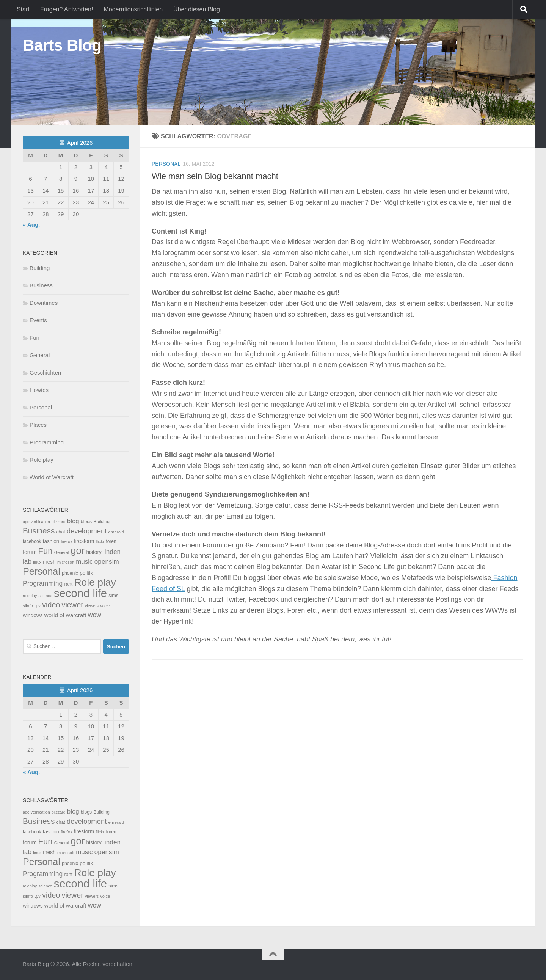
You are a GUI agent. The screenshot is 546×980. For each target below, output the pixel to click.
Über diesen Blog (197, 9)
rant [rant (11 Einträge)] (69, 584)
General (40, 355)
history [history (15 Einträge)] (94, 552)
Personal (166, 164)
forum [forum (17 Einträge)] (30, 552)
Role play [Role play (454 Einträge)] (95, 582)
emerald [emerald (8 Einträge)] (116, 532)
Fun (35, 338)
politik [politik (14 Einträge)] (86, 573)
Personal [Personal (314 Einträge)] (42, 571)
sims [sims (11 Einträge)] (113, 596)
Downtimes (44, 303)
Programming (47, 442)
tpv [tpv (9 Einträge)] (38, 606)
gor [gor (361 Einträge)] (78, 550)
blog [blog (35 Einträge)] (73, 521)
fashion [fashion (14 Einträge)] (51, 541)
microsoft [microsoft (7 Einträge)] (66, 562)
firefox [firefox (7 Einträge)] (67, 541)
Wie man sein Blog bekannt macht (215, 176)
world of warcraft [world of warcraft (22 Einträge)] (65, 615)
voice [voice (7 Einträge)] (105, 606)
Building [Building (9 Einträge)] (101, 522)
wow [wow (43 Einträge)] (95, 615)
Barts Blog (62, 45)
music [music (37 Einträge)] (84, 562)
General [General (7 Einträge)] (62, 552)
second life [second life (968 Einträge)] (80, 593)
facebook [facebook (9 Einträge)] (32, 541)
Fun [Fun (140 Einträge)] (45, 551)
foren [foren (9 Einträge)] (111, 541)
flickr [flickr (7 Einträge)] (100, 541)
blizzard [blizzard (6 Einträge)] (59, 522)
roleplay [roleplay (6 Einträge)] (30, 596)
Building (40, 268)
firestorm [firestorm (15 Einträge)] (84, 541)
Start (23, 9)
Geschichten (45, 372)
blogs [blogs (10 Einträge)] (86, 522)
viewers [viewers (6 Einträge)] (92, 606)
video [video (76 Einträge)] (51, 605)
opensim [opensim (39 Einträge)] (107, 561)
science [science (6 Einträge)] (45, 596)
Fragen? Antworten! (67, 9)
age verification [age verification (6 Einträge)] (36, 522)
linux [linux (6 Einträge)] (37, 562)
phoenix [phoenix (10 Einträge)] (70, 573)
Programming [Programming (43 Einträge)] (43, 583)
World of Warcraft (52, 477)
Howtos (39, 390)
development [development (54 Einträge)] (87, 531)
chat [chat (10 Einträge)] (60, 532)
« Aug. (31, 225)
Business (41, 285)
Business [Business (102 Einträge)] (39, 531)
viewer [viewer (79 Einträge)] (73, 605)
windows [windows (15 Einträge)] (33, 615)
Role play (42, 460)
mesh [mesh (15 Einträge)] (49, 562)
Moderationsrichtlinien (133, 9)
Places (38, 425)
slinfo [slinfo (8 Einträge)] (28, 606)
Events (38, 320)
